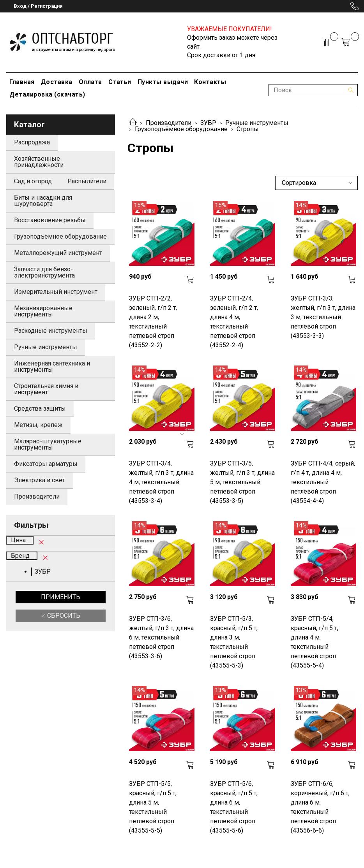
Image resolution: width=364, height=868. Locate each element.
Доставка (57, 82)
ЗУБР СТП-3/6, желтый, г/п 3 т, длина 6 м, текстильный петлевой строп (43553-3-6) (161, 637)
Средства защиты (40, 409)
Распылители (87, 181)
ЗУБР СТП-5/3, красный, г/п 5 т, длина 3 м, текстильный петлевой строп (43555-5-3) (234, 642)
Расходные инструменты (51, 331)
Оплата (90, 82)
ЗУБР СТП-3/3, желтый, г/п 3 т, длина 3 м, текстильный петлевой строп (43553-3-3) (323, 317)
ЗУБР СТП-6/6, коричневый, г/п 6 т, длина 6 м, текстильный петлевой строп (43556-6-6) (320, 807)
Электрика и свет (40, 480)
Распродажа (32, 142)
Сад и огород (33, 181)
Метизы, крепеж (38, 425)
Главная (22, 82)
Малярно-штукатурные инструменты (48, 444)
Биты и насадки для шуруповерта (43, 201)
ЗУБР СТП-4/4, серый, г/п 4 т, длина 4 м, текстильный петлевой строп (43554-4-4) (323, 482)
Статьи (120, 82)
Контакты (210, 82)
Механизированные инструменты (43, 311)
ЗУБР (208, 123)
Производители (169, 123)
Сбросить (63, 616)
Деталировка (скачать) (47, 94)
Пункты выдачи (163, 82)
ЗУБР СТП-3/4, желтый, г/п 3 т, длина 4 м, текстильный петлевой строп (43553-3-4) (161, 482)
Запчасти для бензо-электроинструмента (44, 272)
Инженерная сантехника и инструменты (52, 366)
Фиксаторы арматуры (46, 464)
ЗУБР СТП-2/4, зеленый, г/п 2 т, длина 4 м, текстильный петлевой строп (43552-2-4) (234, 322)
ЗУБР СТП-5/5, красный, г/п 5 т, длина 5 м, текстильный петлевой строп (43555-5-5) (153, 807)
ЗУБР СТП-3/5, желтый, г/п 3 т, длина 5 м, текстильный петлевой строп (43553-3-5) (242, 482)
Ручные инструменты (257, 123)
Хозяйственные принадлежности (39, 162)
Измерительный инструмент (56, 292)
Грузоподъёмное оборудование (181, 129)
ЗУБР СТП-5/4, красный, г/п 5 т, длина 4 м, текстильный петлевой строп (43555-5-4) (315, 642)
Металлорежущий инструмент (58, 253)
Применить (61, 597)
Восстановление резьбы (50, 220)
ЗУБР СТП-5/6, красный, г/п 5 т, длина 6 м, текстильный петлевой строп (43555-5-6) (234, 807)
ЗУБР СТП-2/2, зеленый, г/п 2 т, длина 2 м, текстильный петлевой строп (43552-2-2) (153, 322)
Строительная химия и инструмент (46, 389)
